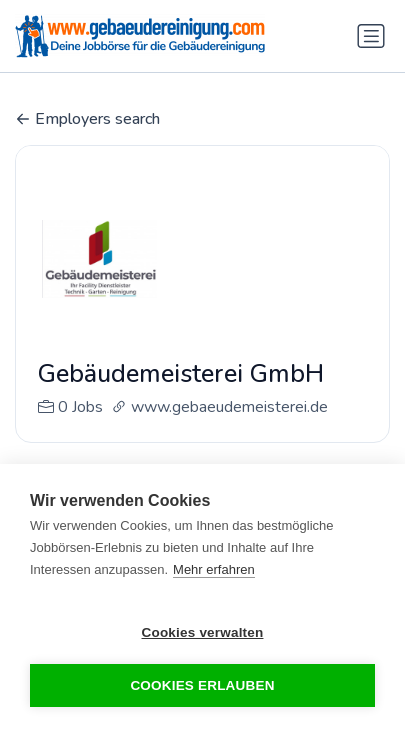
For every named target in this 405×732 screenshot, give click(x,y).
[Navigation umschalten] (371, 36)
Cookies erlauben (202, 685)
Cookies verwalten (203, 632)
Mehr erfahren (214, 569)
